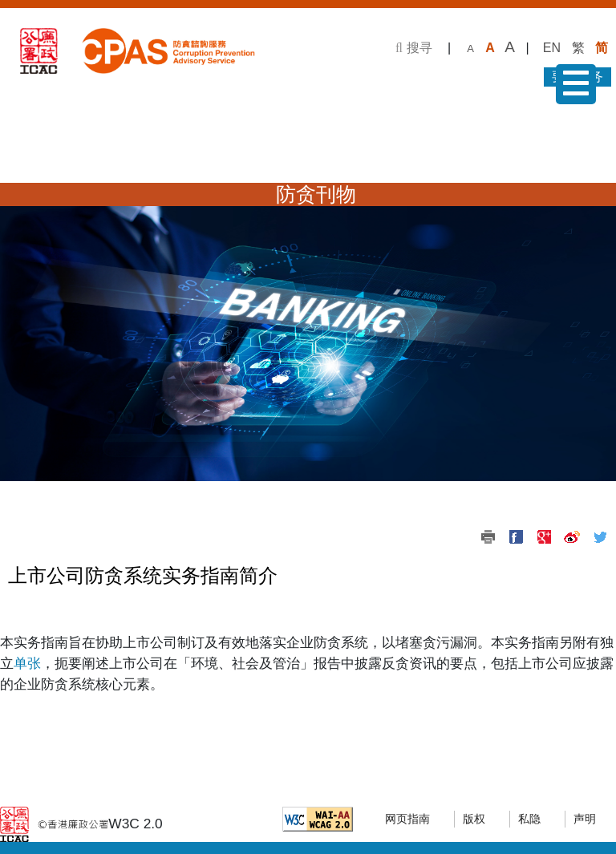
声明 (585, 819)
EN (552, 48)
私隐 (529, 819)
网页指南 (407, 819)
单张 (27, 663)
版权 (474, 819)
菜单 (572, 87)
